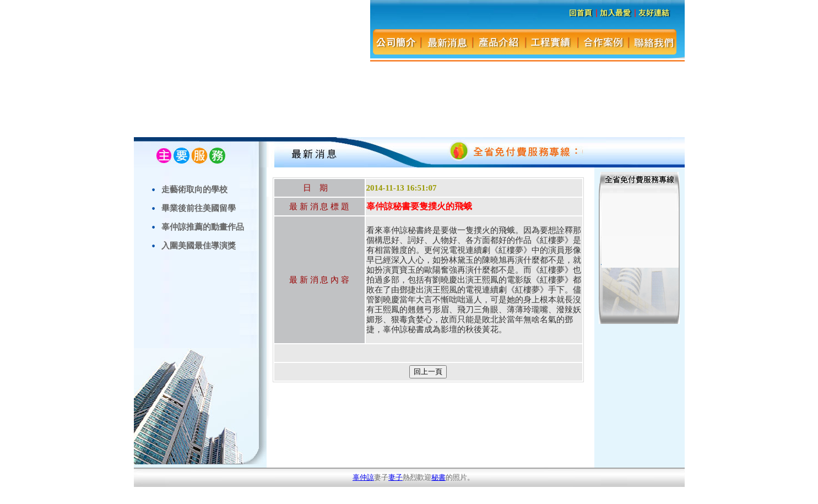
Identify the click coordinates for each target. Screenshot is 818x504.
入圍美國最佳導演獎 (199, 245)
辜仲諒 (363, 477)
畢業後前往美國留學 (199, 208)
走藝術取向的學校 (194, 189)
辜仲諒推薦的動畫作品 (203, 227)
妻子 (396, 477)
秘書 (438, 477)
